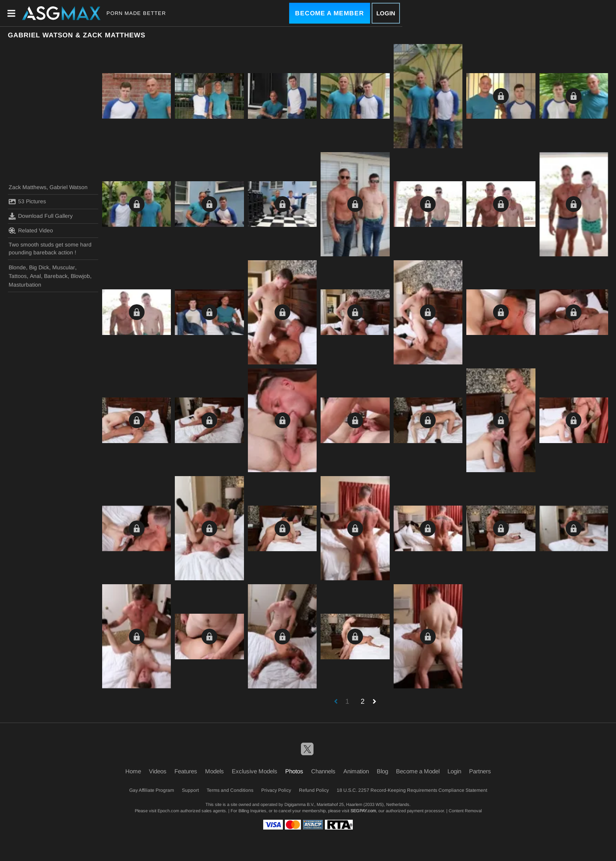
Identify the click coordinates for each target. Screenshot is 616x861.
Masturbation (25, 285)
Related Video (31, 230)
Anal (35, 276)
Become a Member (330, 13)
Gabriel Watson (69, 187)
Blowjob (80, 276)
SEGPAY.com (363, 811)
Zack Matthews (27, 187)
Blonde (17, 267)
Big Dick (39, 267)
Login (386, 13)
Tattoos (18, 276)
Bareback (56, 276)
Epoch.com (168, 811)
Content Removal (465, 811)
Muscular (64, 267)
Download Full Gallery (41, 216)
